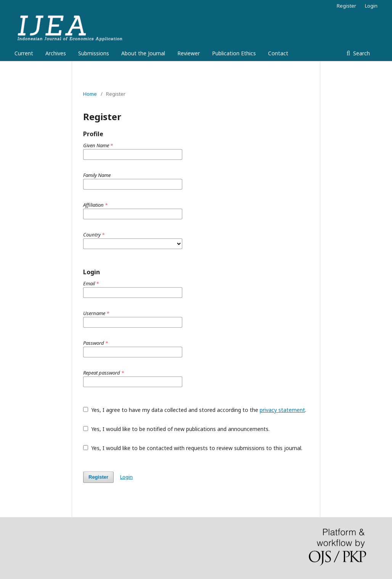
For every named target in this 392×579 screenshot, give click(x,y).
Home (90, 94)
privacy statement (282, 410)
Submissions (94, 53)
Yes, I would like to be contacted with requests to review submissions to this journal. (193, 448)
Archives (56, 53)
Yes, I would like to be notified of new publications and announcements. (176, 429)
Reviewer (189, 53)
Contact (278, 53)
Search (361, 53)
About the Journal (143, 53)
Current (24, 53)
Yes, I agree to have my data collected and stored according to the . (195, 410)
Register (346, 6)
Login (371, 6)
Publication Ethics (234, 53)
